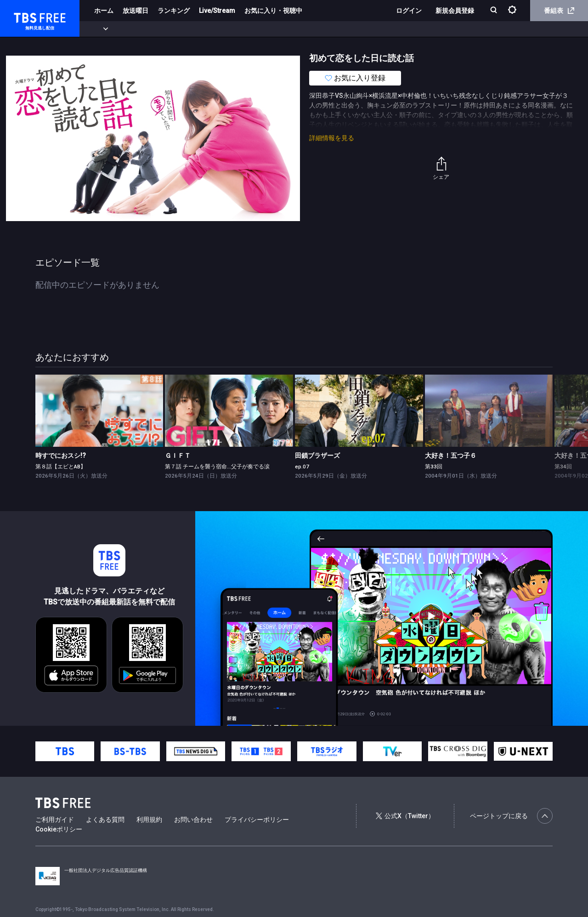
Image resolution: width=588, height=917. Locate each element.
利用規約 (149, 820)
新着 (100, 29)
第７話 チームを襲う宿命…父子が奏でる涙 (217, 467)
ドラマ (185, 29)
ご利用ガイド (55, 820)
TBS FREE (24, 16)
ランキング (174, 11)
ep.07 (302, 467)
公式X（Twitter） (405, 816)
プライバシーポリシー (257, 820)
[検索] (495, 11)
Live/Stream (217, 11)
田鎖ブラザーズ (317, 456)
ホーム (104, 11)
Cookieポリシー (59, 829)
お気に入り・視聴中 (273, 11)
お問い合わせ (193, 820)
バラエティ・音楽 (229, 29)
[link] (99, 411)
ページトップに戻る (511, 816)
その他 (364, 29)
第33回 (434, 467)
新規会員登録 (455, 11)
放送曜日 (136, 11)
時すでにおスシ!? (61, 456)
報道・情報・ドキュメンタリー (304, 29)
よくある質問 (105, 820)
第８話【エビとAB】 (61, 467)
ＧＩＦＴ (178, 456)
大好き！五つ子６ (451, 456)
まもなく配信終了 (141, 29)
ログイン (409, 11)
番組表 (559, 11)
